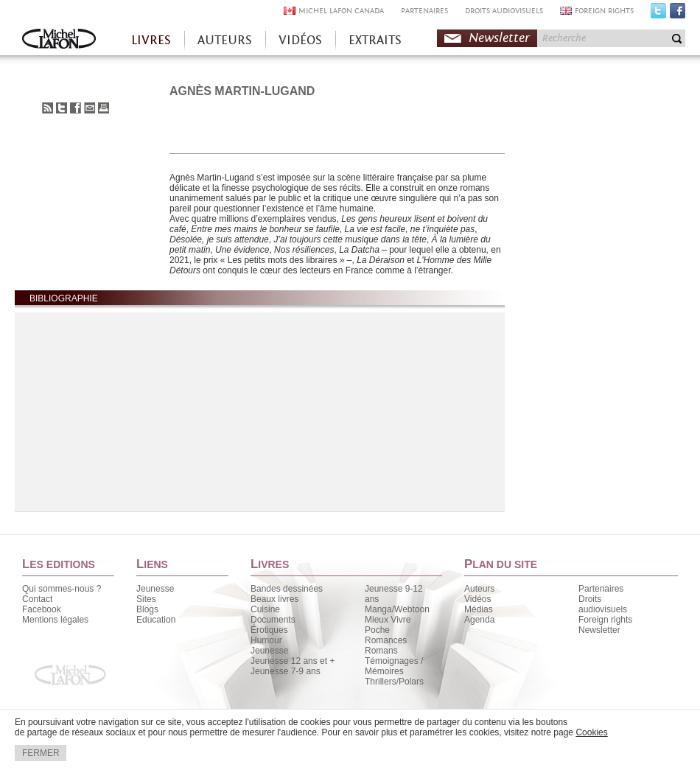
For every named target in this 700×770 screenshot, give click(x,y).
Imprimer (104, 108)
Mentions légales (55, 620)
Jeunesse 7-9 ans (286, 671)
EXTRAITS (375, 40)
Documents (273, 620)
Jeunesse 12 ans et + (293, 661)
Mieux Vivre (388, 620)
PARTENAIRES (424, 11)
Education (156, 620)
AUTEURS (225, 40)
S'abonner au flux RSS (48, 108)
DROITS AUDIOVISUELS (504, 11)
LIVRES (151, 40)
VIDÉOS (300, 40)
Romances (386, 640)
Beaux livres (274, 599)
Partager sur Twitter (62, 108)
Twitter (658, 14)
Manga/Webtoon (397, 609)
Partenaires (601, 589)
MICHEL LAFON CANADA (341, 11)
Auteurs (479, 589)
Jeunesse (155, 589)
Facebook (678, 14)
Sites (146, 599)
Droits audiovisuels (603, 604)
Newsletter (499, 38)
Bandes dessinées (287, 589)
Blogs (147, 609)
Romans (381, 651)
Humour (266, 640)
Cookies (591, 732)
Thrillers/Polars (394, 682)
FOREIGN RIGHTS (604, 11)
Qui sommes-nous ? (62, 589)
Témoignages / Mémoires (394, 666)
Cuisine (265, 609)
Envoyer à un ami (90, 108)
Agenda (479, 620)
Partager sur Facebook (76, 108)
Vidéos (477, 599)
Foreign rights (605, 620)
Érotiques (269, 630)
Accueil (59, 40)
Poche (377, 630)
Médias (479, 609)
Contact (37, 599)
